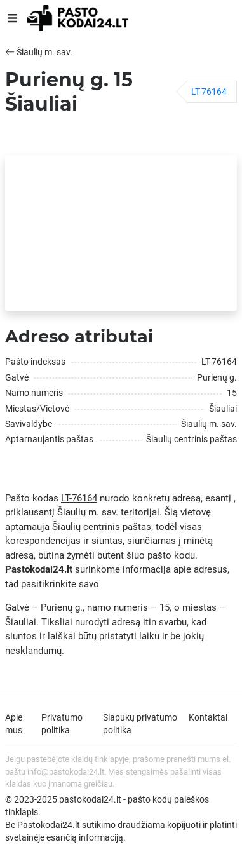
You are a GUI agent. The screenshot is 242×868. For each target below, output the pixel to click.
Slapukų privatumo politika (140, 724)
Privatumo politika (62, 724)
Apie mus (14, 724)
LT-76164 (209, 92)
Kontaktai (208, 717)
